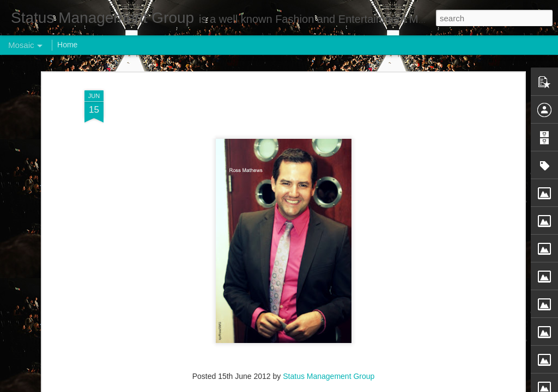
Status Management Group (329, 304)
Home (67, 45)
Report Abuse (345, 386)
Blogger (313, 386)
